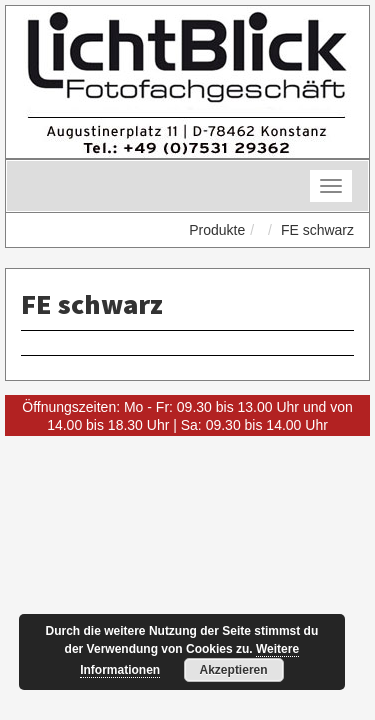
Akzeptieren (234, 670)
